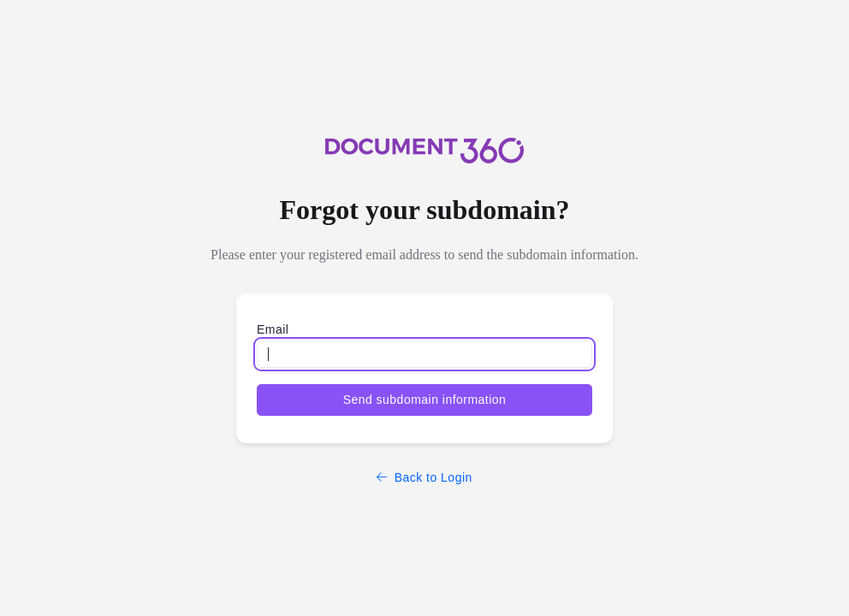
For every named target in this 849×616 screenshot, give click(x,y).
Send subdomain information (425, 400)
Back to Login (424, 477)
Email (273, 329)
